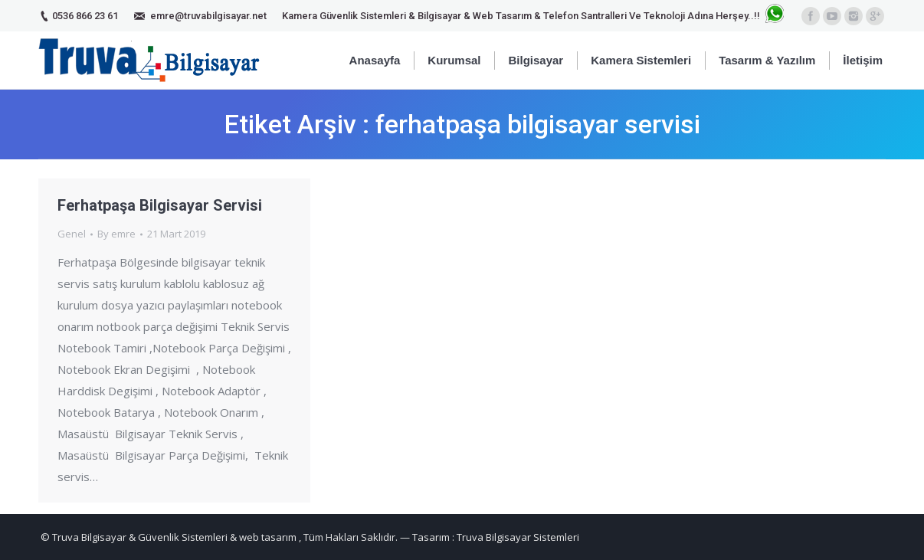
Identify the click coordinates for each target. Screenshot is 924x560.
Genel (72, 234)
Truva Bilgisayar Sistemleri (518, 537)
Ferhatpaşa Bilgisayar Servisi (160, 205)
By (116, 234)
